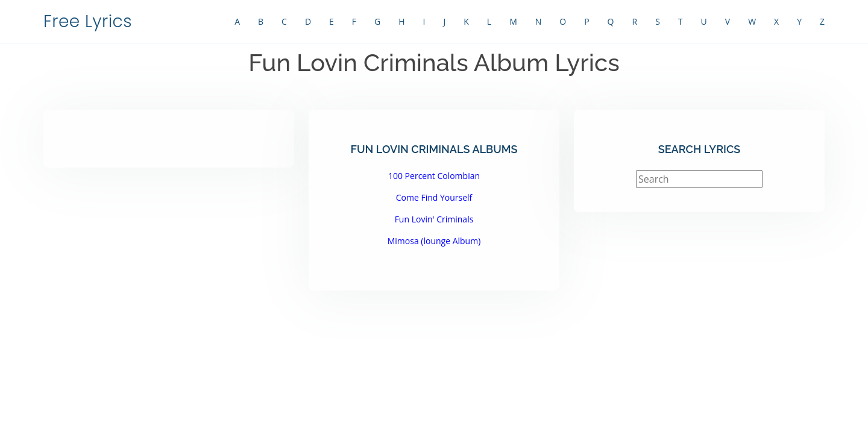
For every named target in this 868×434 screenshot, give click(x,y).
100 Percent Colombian (434, 176)
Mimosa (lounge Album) (434, 241)
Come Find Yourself (434, 197)
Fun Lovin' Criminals (434, 219)
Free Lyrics (88, 21)
